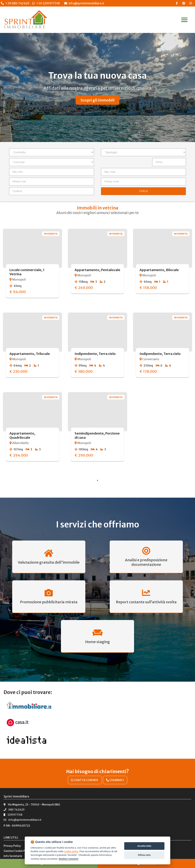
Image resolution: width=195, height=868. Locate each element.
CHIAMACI (115, 770)
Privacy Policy (12, 836)
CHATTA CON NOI (85, 770)
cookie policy (71, 851)
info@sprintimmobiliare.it (84, 3)
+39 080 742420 (17, 3)
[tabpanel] (97, 349)
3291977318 (13, 805)
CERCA (143, 191)
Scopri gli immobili (98, 100)
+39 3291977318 (48, 3)
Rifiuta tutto (144, 855)
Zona (159, 162)
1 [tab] (97, 480)
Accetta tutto (144, 846)
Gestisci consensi (68, 859)
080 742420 (14, 799)
